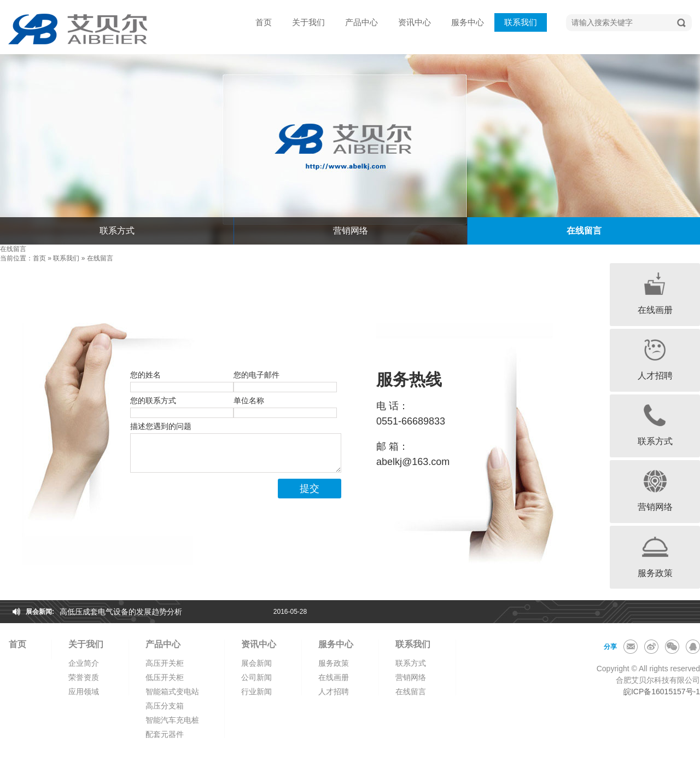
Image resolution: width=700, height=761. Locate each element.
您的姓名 (145, 375)
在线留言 (100, 258)
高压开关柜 (165, 663)
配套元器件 (165, 734)
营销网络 (351, 231)
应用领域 (84, 692)
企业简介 (84, 663)
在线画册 (334, 677)
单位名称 (249, 400)
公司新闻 (256, 677)
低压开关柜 (165, 677)
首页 (264, 22)
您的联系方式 (153, 400)
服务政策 (334, 663)
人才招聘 (334, 692)
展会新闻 (256, 663)
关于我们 (308, 22)
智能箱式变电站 (172, 692)
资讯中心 (415, 22)
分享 (610, 647)
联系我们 (521, 22)
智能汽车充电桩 (172, 720)
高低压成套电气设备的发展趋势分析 (121, 612)
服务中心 (468, 22)
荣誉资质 (84, 677)
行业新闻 (256, 692)
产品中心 (361, 22)
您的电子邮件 (256, 375)
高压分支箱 (165, 706)
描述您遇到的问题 (161, 426)
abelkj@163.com (413, 462)
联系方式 (117, 231)
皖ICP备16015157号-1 (662, 692)
